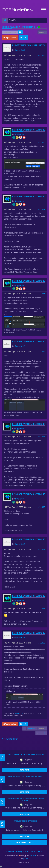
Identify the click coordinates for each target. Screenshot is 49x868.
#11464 (42, 351)
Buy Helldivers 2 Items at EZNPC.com (26, 821)
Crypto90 (19, 134)
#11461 (42, 209)
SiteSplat (32, 856)
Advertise (10, 851)
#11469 (42, 643)
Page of (32, 728)
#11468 (42, 608)
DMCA (33, 851)
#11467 (42, 549)
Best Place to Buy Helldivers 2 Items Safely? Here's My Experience (26, 800)
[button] (45, 733)
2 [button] (41, 733)
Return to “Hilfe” (10, 739)
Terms (40, 851)
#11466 (42, 507)
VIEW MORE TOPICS (24, 842)
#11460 (42, 142)
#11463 (42, 293)
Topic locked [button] (10, 38)
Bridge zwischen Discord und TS (20, 27)
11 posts (42, 32)
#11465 (42, 437)
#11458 (42, 55)
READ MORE (24, 770)
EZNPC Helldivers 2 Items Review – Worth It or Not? (26, 777)
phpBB (26, 859)
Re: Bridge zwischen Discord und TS (30, 130)
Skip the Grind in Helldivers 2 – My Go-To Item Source (26, 754)
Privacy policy (22, 851)
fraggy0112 (20, 50)
